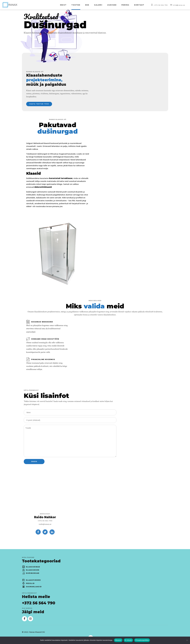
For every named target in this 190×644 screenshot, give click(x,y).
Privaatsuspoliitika (142, 640)
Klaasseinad (31, 567)
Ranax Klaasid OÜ (37, 632)
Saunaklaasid (32, 587)
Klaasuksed (31, 570)
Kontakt (139, 5)
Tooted (76, 5)
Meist (63, 5)
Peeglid (28, 583)
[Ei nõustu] (187, 640)
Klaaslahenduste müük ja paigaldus (46, 80)
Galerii (98, 5)
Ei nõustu (128, 640)
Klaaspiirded (31, 580)
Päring (125, 5)
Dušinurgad (31, 573)
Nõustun (118, 640)
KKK (87, 5)
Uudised (112, 5)
